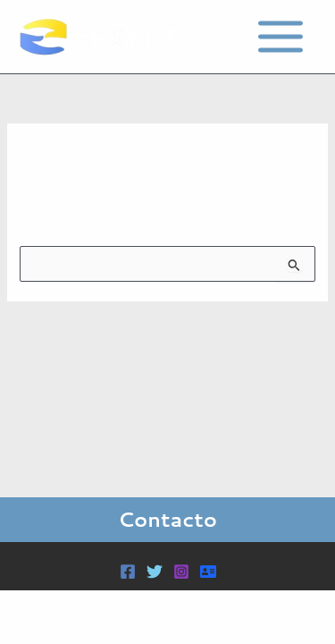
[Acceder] (208, 572)
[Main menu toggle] (281, 37)
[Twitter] (155, 572)
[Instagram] (181, 572)
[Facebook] (128, 572)
